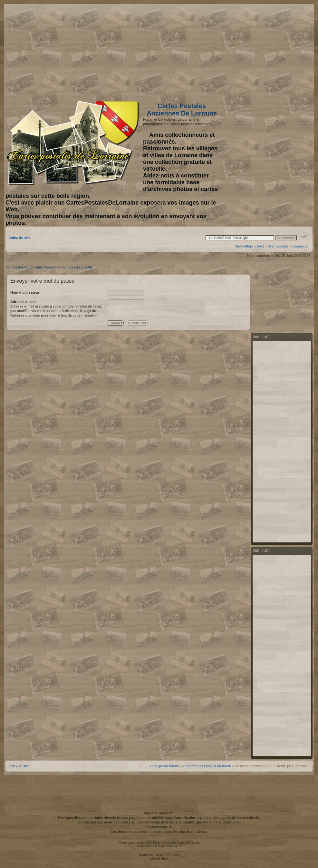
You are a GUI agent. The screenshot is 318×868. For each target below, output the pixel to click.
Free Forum (174, 846)
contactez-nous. (159, 827)
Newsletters (244, 246)
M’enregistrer (278, 246)
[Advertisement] (258, 51)
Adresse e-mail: (24, 302)
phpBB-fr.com (170, 855)
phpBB (145, 843)
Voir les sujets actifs (77, 267)
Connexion (301, 246)
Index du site (19, 237)
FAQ (260, 246)
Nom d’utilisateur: (25, 292)
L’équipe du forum (164, 766)
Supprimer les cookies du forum (206, 766)
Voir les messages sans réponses (32, 267)
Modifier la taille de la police (305, 237)
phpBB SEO (159, 858)
